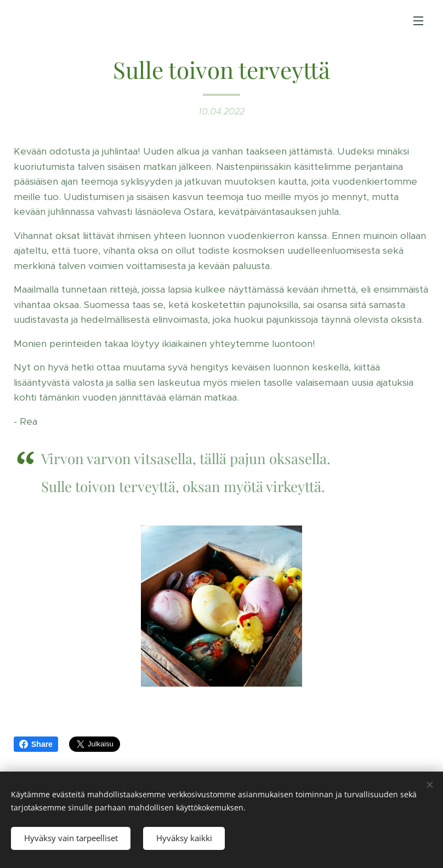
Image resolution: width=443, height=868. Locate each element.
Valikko (418, 21)
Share (36, 744)
